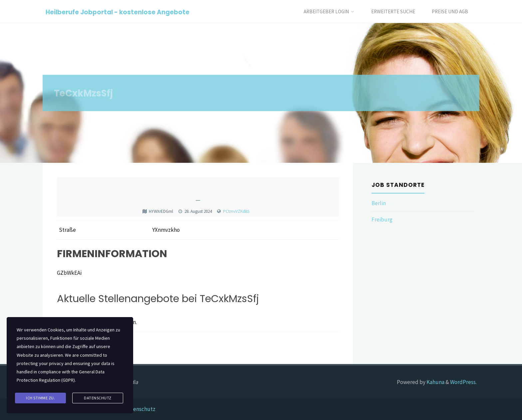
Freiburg (382, 219)
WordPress (463, 382)
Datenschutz (140, 409)
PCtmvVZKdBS (236, 211)
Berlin (379, 203)
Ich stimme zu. (40, 398)
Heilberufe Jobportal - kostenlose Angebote (118, 12)
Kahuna (435, 382)
